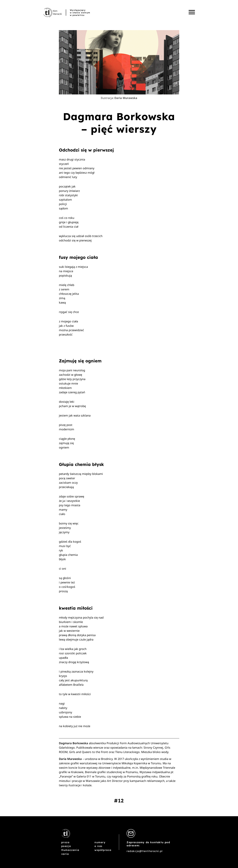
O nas (98, 846)
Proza (65, 842)
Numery (100, 842)
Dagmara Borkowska (74, 743)
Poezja (66, 846)
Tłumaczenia (70, 850)
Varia (65, 854)
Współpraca (103, 850)
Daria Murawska (126, 98)
